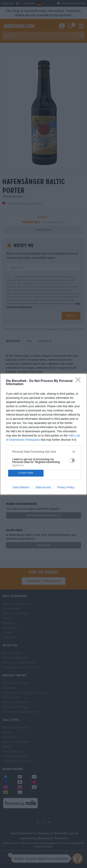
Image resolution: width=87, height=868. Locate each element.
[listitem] (43, 452)
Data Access (43, 487)
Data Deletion (21, 487)
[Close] (79, 381)
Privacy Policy (66, 487)
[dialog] (43, 434)
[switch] (72, 460)
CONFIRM (26, 473)
